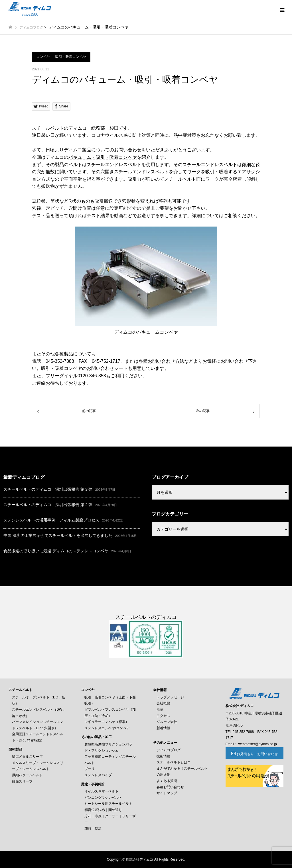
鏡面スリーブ (22, 781)
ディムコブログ (31, 27)
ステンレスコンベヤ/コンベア (107, 728)
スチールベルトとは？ (174, 762)
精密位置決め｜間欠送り (103, 810)
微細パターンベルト (27, 775)
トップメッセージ (170, 697)
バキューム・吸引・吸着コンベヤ (103, 157)
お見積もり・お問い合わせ (257, 754)
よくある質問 (167, 781)
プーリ (90, 769)
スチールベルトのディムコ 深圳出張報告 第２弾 (48, 505)
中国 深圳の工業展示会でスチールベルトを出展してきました (58, 535)
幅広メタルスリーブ (27, 757)
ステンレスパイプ (98, 775)
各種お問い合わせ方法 (161, 361)
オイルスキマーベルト (102, 791)
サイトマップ (167, 793)
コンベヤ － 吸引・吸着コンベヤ (61, 57)
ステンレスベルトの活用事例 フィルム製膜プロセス (51, 520)
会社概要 (163, 703)
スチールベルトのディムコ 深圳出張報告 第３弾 (48, 489)
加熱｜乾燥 (93, 828)
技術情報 (163, 756)
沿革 (160, 710)
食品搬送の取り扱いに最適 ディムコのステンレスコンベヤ (56, 551)
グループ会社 (167, 722)
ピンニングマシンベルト (103, 798)
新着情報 (163, 728)
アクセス (163, 716)
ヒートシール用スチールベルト (108, 804)
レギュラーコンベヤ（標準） (107, 722)
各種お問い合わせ (170, 787)
